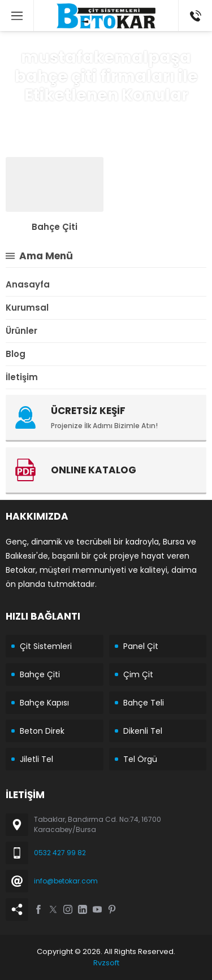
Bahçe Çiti (55, 227)
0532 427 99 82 (60, 853)
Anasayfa (42, 116)
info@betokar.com (66, 881)
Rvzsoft (106, 963)
